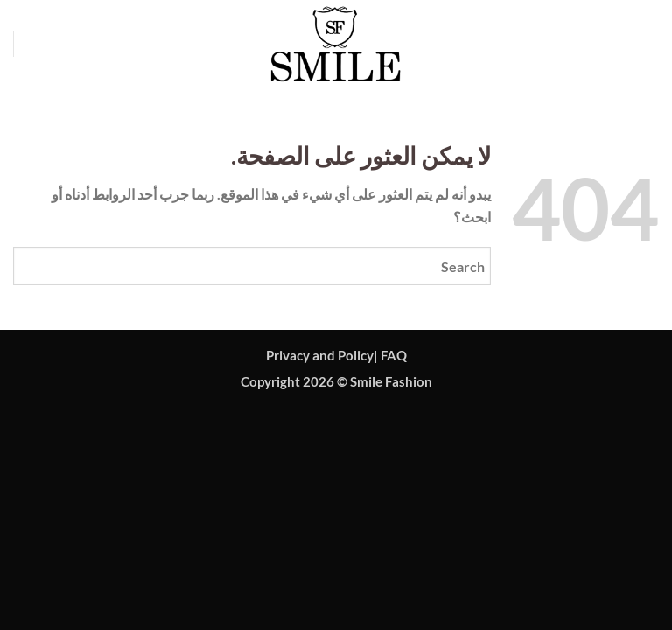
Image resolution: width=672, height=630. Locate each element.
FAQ (394, 356)
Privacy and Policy (320, 356)
